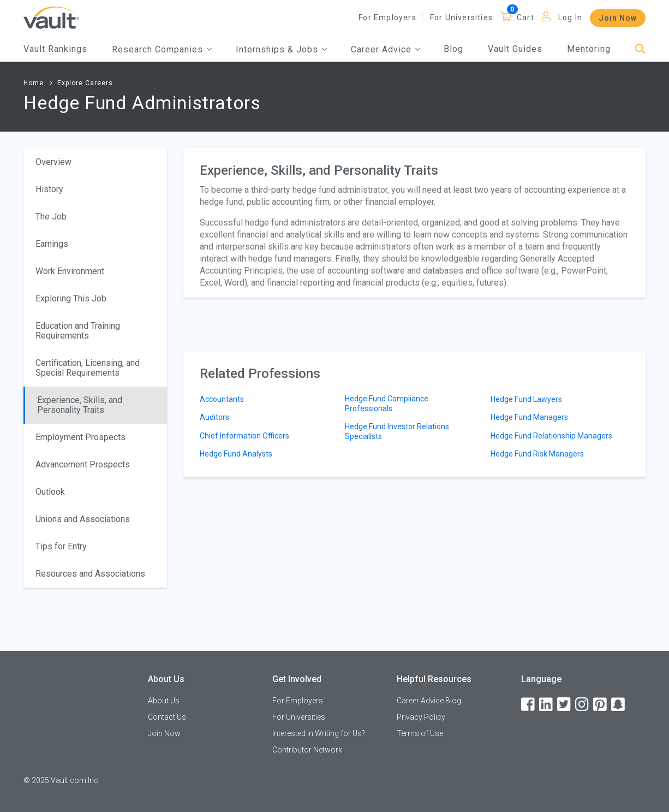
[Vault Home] (51, 17)
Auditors (214, 417)
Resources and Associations (90, 574)
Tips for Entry (61, 546)
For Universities (461, 17)
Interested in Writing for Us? (319, 733)
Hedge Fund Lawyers (526, 399)
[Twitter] (565, 705)
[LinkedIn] (547, 705)
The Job (51, 217)
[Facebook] (529, 705)
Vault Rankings (55, 49)
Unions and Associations (83, 519)
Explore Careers (85, 83)
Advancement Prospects (83, 464)
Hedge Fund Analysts (236, 454)
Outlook (50, 492)
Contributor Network (307, 750)
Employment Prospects (80, 437)
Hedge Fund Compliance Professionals (387, 404)
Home (34, 83)
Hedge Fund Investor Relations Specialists (397, 431)
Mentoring (589, 49)
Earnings (52, 244)
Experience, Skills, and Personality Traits (80, 405)
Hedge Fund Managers (529, 417)
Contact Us (167, 717)
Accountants (222, 399)
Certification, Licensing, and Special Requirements (88, 368)
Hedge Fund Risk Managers (537, 454)
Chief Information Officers (244, 436)
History (49, 189)
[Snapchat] (619, 705)
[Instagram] (583, 705)
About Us (164, 701)
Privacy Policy (421, 717)
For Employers (387, 17)
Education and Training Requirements (78, 331)
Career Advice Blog (429, 701)
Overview (53, 162)
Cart (525, 17)
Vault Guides (515, 49)
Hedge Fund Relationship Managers (551, 436)
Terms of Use (420, 733)
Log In (570, 17)
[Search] (640, 49)
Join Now (618, 18)
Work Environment (70, 271)
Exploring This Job (71, 298)
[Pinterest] (601, 705)
